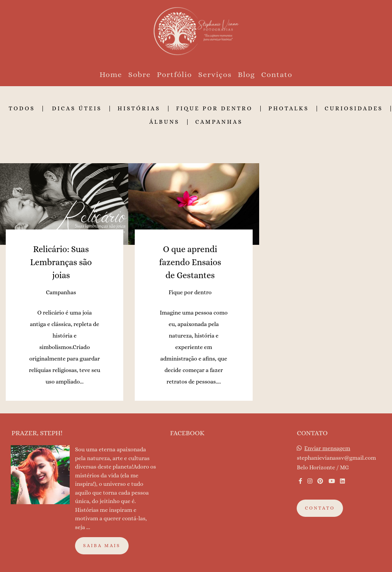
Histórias (139, 109)
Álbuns (164, 122)
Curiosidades (354, 109)
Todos (22, 109)
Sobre (140, 75)
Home (111, 75)
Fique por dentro (214, 109)
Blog (246, 75)
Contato (277, 75)
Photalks (289, 109)
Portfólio (175, 75)
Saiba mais (102, 546)
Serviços (215, 75)
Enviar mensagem (327, 448)
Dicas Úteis (77, 109)
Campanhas (219, 122)
